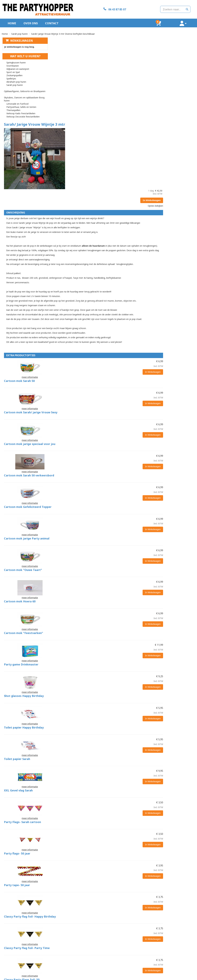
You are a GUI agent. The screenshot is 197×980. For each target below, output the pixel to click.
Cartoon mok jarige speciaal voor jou (114, 314)
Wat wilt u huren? (22, 54)
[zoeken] (187, 8)
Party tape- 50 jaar (102, 669)
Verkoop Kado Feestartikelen (20, 108)
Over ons (31, 20)
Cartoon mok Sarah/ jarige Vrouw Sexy (115, 289)
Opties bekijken (186, 58)
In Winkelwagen (182, 53)
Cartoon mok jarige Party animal (111, 390)
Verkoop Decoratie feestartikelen (22, 111)
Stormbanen (12, 63)
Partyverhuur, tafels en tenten (21, 101)
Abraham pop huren (16, 79)
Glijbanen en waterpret (17, 66)
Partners (57, 965)
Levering (105, 962)
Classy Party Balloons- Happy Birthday (115, 796)
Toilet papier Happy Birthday (109, 542)
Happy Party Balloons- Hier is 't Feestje (116, 897)
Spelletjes (11, 76)
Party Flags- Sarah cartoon (107, 618)
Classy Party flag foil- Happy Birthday (115, 694)
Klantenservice (157, 962)
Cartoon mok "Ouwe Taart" (108, 416)
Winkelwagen (21, 38)
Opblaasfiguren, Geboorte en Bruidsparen (27, 86)
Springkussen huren (15, 60)
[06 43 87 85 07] (98, 8)
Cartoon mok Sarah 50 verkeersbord (114, 340)
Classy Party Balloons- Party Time (112, 821)
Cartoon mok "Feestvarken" (108, 466)
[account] (188, 21)
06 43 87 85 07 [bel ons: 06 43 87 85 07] (16, 962)
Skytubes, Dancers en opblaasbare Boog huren (24, 93)
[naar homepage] (32, 8)
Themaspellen (13, 105)
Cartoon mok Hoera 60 (104, 441)
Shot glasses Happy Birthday (109, 517)
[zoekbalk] (165, 8)
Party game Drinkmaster (106, 492)
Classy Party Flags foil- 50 (106, 745)
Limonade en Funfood (17, 98)
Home (12, 20)
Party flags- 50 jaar (102, 644)
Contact (52, 20)
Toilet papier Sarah (102, 568)
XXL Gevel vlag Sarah (103, 593)
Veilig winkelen (108, 965)
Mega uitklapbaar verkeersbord (110, 923)
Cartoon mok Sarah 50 (104, 264)
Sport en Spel (12, 70)
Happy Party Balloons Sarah (108, 847)
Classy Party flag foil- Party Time (111, 720)
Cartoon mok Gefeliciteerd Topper (112, 365)
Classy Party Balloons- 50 (106, 771)
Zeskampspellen (14, 73)
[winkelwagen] (172, 20)
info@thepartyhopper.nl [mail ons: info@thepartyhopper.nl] (20, 967)
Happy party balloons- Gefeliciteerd (113, 872)
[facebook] (193, 977)
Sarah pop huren (19, 31)
